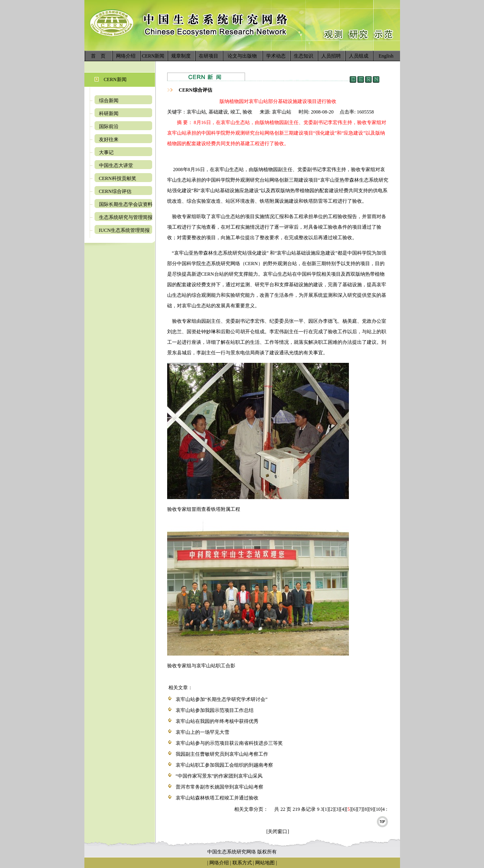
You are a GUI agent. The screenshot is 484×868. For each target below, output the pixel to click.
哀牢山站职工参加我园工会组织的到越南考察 (224, 765)
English (386, 56)
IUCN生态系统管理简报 (124, 230)
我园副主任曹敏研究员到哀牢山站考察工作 (222, 754)
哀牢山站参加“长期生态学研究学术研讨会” (222, 699)
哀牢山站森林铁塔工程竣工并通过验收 (217, 798)
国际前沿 (109, 126)
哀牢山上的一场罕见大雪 (202, 732)
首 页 (98, 56)
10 (378, 809)
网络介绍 (126, 56)
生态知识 (303, 56)
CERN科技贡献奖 (118, 178)
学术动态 (276, 56)
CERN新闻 (153, 56)
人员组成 (359, 56)
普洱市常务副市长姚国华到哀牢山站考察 (219, 787)
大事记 (106, 152)
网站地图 (265, 863)
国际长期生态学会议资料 (126, 204)
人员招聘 (331, 56)
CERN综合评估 (115, 191)
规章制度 (181, 56)
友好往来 (109, 139)
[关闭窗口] (278, 832)
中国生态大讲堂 (116, 165)
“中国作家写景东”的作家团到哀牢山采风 (219, 776)
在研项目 (209, 56)
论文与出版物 (242, 56)
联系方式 (242, 863)
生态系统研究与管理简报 (126, 217)
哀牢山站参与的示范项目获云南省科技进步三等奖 (229, 743)
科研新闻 (109, 114)
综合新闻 (109, 101)
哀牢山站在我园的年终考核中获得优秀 (217, 721)
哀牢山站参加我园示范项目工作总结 (215, 710)
